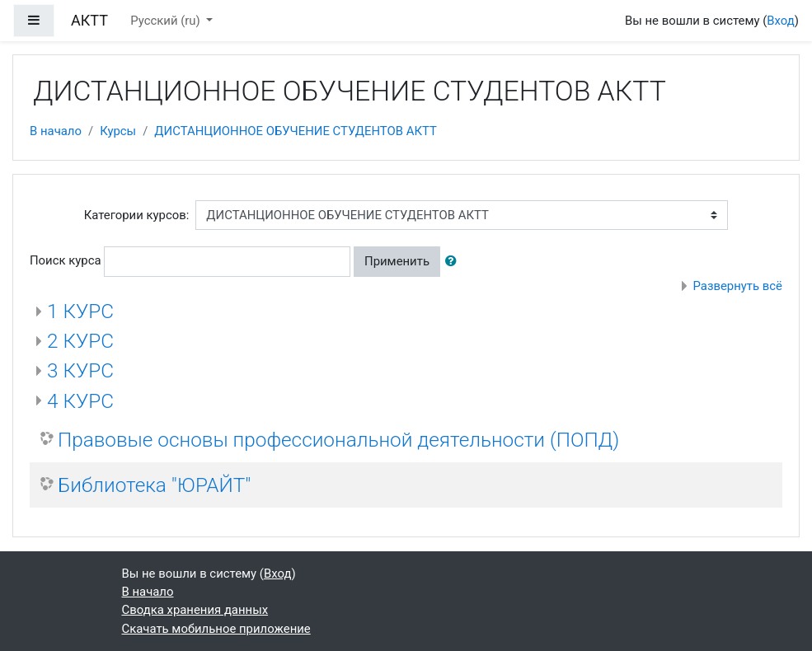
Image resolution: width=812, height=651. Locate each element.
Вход (780, 21)
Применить (397, 261)
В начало (56, 131)
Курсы (118, 131)
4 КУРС (80, 401)
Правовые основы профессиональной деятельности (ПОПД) (338, 440)
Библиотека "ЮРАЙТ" (154, 485)
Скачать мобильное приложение (216, 629)
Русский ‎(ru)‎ (167, 21)
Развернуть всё (737, 286)
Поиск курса (66, 260)
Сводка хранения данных (195, 610)
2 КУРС (80, 341)
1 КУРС (80, 311)
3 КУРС (80, 370)
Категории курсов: (137, 215)
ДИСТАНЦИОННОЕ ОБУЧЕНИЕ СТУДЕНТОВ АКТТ (296, 131)
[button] (454, 261)
